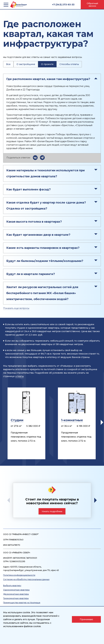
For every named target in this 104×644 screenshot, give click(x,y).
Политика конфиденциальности (19, 575)
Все (8, 64)
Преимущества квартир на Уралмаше (22, 603)
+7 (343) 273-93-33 (63, 5)
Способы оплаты (69, 64)
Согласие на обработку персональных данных (26, 579)
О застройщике (26, 64)
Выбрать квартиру (12, 586)
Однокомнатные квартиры (16, 590)
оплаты (19, 376)
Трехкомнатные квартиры (16, 598)
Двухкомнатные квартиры (16, 594)
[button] (102, 422)
